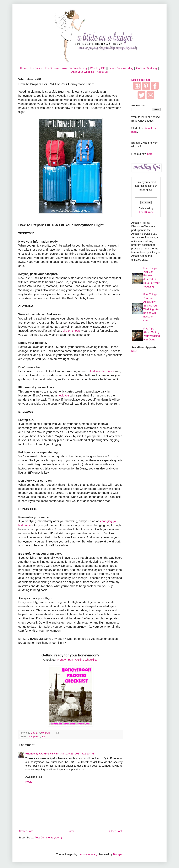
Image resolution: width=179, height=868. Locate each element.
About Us (102, 72)
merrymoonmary (87, 854)
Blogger (118, 854)
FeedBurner (146, 212)
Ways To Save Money (75, 68)
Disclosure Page (141, 80)
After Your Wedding (83, 72)
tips (43, 736)
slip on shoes (71, 331)
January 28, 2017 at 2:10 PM (77, 754)
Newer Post (26, 831)
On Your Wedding (147, 68)
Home (24, 68)
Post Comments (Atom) (48, 838)
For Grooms (52, 68)
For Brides (36, 68)
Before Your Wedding (121, 68)
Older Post (116, 831)
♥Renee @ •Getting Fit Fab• (42, 754)
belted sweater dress (100, 371)
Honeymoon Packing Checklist (77, 660)
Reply (29, 782)
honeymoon (34, 736)
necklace (63, 395)
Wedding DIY (98, 68)
